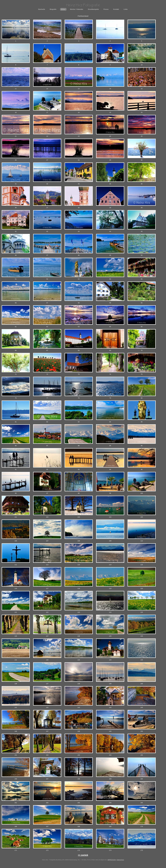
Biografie (53, 9)
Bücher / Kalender (77, 9)
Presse (106, 9)
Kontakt (116, 9)
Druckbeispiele (93, 9)
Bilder (63, 9)
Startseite (42, 9)
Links (126, 9)
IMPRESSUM (112, 860)
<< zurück (83, 855)
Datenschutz (120, 860)
